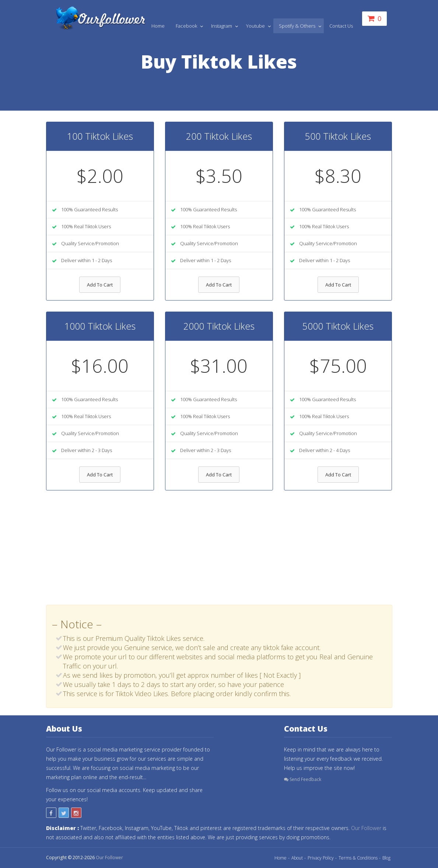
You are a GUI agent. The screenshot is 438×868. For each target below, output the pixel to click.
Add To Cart (100, 285)
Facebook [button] (187, 26)
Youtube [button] (256, 26)
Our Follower (366, 828)
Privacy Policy (321, 858)
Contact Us (341, 26)
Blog (386, 858)
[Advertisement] (219, 553)
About (297, 858)
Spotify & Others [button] (298, 26)
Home (158, 26)
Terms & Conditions (358, 858)
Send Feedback (303, 779)
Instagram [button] (222, 26)
